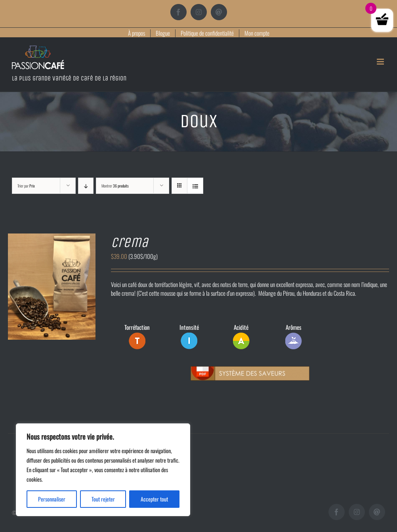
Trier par (26, 186)
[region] (103, 470)
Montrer (115, 186)
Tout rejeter (103, 499)
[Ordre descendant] (86, 186)
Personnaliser (52, 499)
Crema (130, 242)
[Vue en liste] (195, 186)
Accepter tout (154, 499)
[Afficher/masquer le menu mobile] (381, 62)
